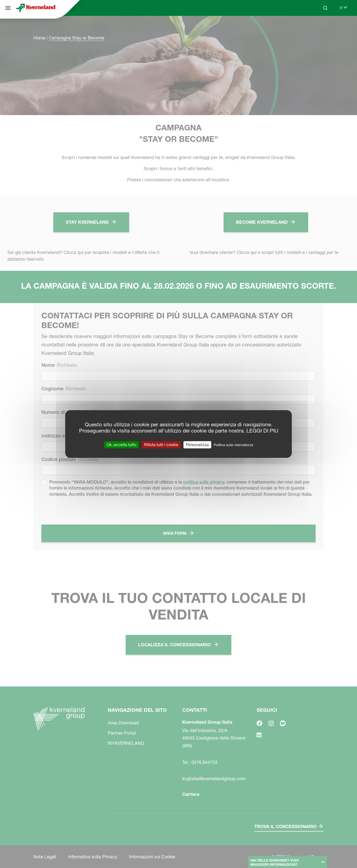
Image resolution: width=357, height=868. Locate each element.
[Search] (325, 8)
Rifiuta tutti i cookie (161, 445)
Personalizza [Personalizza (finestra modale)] (197, 445)
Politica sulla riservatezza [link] (234, 445)
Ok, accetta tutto (121, 445)
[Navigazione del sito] (8, 8)
